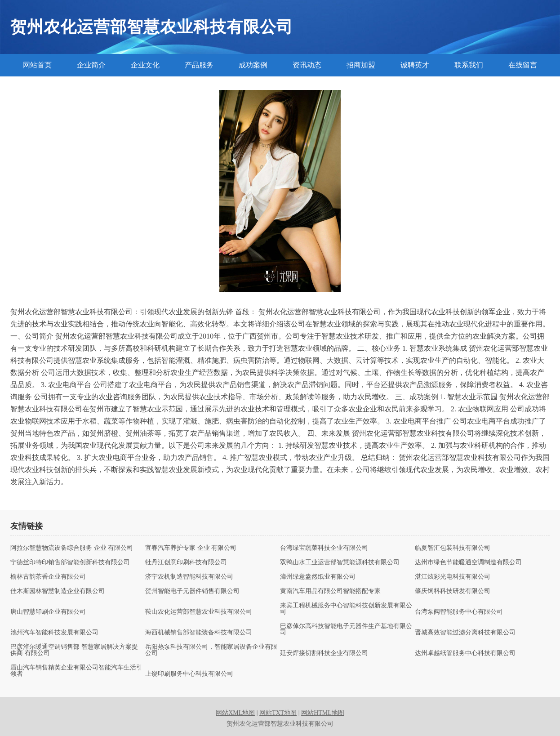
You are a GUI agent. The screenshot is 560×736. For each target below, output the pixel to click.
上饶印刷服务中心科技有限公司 (189, 674)
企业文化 (145, 65)
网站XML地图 (235, 713)
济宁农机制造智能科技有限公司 (189, 577)
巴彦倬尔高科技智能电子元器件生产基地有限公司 (346, 629)
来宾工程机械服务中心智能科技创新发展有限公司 (346, 609)
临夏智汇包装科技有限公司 (453, 548)
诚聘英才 (415, 65)
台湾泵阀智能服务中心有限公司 (459, 612)
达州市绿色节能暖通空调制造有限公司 (468, 562)
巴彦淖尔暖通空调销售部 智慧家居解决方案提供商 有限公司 (74, 650)
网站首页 (37, 65)
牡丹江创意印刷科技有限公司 (186, 562)
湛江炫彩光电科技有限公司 (453, 577)
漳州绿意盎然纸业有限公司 (318, 577)
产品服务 (199, 65)
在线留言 (523, 65)
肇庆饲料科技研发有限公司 (453, 591)
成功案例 (253, 65)
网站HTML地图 (323, 713)
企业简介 (91, 65)
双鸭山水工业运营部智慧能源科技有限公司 (340, 562)
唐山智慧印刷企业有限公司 (48, 612)
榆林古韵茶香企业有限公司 (48, 577)
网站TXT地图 (278, 713)
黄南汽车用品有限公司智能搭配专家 (330, 591)
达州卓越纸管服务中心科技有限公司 (465, 653)
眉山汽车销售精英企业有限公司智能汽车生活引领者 (76, 671)
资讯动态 (307, 65)
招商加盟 (361, 65)
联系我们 (469, 65)
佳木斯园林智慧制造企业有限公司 (58, 591)
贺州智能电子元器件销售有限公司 (192, 591)
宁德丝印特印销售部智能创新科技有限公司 (70, 562)
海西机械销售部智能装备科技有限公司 (199, 633)
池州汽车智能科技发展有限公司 (54, 633)
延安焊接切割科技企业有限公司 (324, 653)
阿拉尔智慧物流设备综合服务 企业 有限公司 (72, 548)
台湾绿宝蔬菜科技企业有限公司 (324, 548)
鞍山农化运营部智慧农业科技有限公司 (199, 612)
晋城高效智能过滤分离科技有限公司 (465, 633)
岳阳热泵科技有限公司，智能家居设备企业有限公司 (211, 650)
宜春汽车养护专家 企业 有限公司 (191, 548)
